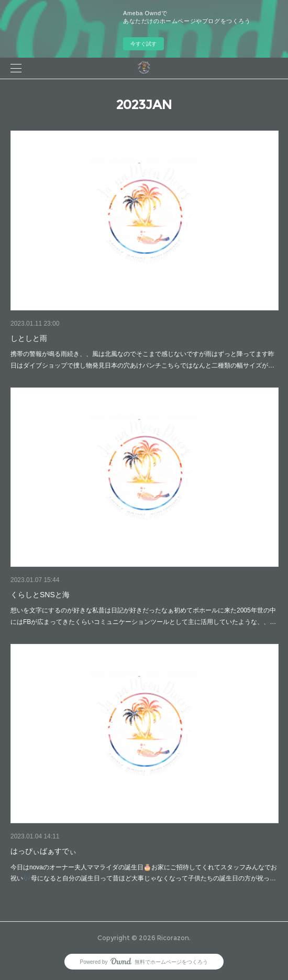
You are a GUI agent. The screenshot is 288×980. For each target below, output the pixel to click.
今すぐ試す (143, 44)
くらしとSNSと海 (40, 595)
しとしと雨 (29, 338)
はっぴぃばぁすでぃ (43, 851)
